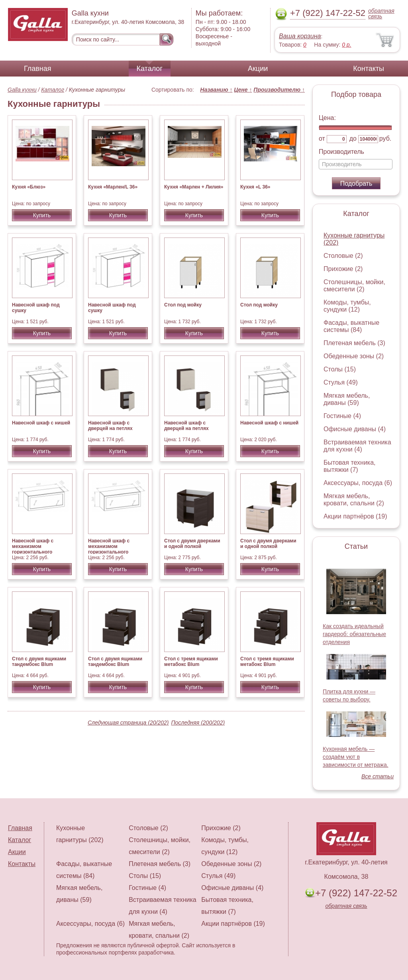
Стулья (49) (341, 382)
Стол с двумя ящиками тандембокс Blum (39, 662)
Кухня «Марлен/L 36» (113, 187)
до (353, 138)
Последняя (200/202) (198, 723)
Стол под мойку (183, 305)
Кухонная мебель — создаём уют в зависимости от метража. (356, 757)
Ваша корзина (300, 36)
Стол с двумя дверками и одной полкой (192, 544)
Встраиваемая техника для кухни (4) (357, 446)
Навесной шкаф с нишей (41, 423)
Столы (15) (340, 369)
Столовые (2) (343, 256)
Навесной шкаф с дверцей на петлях (110, 426)
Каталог (150, 69)
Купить (42, 215)
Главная (38, 69)
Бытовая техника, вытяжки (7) (350, 466)
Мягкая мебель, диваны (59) (347, 399)
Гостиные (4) (342, 416)
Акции (258, 69)
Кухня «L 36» (255, 187)
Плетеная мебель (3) (354, 343)
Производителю (279, 90)
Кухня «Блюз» (29, 187)
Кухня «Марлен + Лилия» (194, 187)
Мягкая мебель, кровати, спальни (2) (354, 500)
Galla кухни (22, 90)
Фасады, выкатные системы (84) (351, 326)
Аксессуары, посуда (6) (358, 483)
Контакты (369, 69)
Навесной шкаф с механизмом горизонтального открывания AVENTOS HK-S (38, 552)
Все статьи (378, 776)
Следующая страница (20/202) (128, 723)
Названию (216, 90)
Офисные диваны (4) (355, 429)
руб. (385, 138)
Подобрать (356, 184)
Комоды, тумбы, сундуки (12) (347, 306)
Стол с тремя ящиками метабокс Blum (191, 662)
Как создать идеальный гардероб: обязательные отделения (354, 634)
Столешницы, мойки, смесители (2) (354, 286)
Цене (243, 90)
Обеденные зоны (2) (354, 356)
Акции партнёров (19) (355, 516)
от (322, 138)
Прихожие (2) (343, 269)
